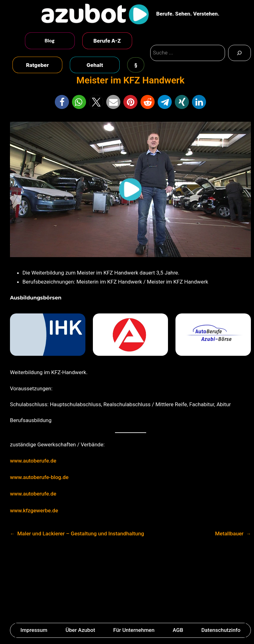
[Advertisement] (127, 582)
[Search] (240, 53)
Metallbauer (229, 534)
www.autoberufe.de (33, 461)
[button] (62, 102)
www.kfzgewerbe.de (34, 510)
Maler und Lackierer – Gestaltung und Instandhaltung (81, 534)
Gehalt (95, 65)
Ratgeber (38, 65)
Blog (50, 41)
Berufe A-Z (107, 41)
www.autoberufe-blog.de (39, 477)
